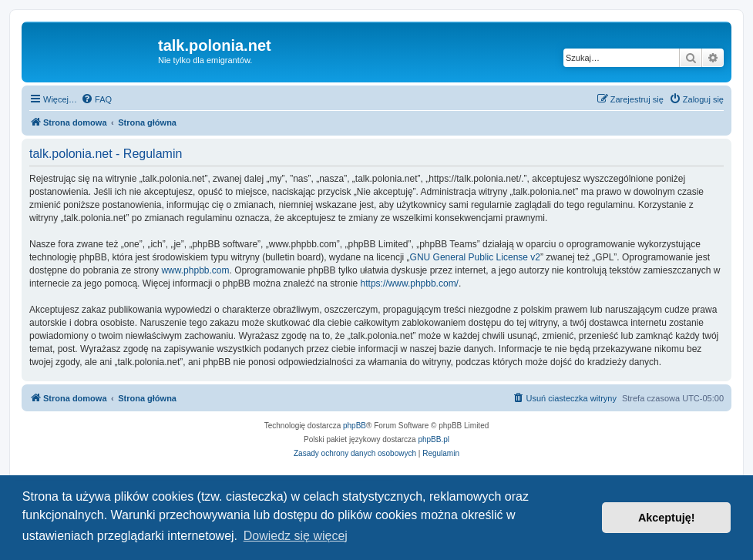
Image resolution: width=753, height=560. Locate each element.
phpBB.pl (434, 439)
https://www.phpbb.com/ (410, 283)
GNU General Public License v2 (475, 257)
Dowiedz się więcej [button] (296, 536)
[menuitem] (96, 99)
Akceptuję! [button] (667, 518)
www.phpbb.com (195, 270)
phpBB (355, 426)
